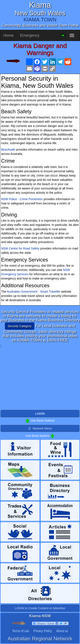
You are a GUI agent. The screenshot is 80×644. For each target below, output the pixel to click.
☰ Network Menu (40, 428)
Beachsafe (8, 150)
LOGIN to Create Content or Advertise (40, 608)
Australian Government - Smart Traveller (34, 292)
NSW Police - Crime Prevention (22, 199)
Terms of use (20, 631)
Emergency (30, 35)
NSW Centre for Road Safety (20, 248)
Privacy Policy (43, 631)
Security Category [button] (20, 326)
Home (9, 35)
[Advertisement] (40, 378)
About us (62, 631)
